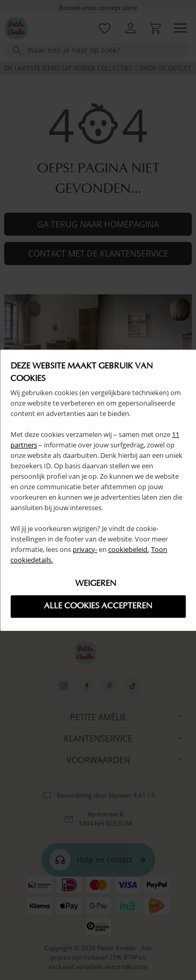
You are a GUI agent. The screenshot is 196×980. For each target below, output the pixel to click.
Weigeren (96, 584)
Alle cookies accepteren (98, 606)
